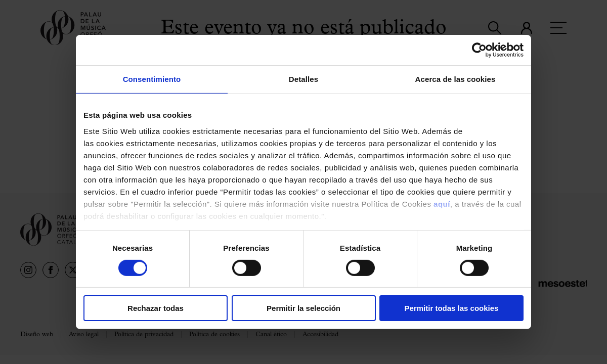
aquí (442, 203)
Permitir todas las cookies (452, 308)
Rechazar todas (156, 308)
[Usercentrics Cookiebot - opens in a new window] (479, 50)
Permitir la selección (303, 308)
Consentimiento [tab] (152, 79)
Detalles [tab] (303, 79)
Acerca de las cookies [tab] (456, 79)
